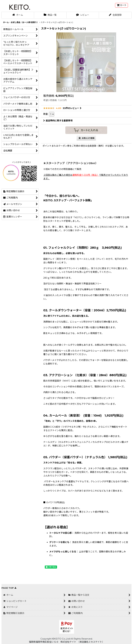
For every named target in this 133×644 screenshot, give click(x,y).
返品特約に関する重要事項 (58, 121)
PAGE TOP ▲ (9, 588)
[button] (86, 138)
